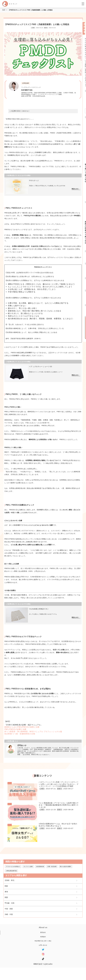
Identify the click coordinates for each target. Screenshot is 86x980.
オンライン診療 (28, 867)
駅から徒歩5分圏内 (66, 867)
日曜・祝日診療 (52, 867)
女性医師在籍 (40, 867)
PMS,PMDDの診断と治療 (15, 729)
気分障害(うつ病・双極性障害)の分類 (20, 734)
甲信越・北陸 (10, 903)
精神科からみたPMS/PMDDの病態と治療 (22, 727)
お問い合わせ (43, 945)
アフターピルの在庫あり (13, 867)
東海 (6, 892)
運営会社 (43, 933)
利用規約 (43, 937)
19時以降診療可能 (11, 871)
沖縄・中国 (9, 915)
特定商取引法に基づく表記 (43, 941)
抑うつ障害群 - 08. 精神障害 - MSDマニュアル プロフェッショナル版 (33, 732)
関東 (6, 886)
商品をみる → (76, 189)
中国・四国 (9, 909)
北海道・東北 (10, 880)
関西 (6, 898)
